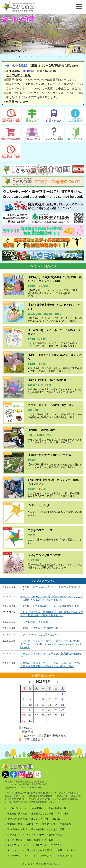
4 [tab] (37, 57)
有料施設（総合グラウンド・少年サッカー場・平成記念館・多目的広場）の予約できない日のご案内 (51, 665)
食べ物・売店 (55, 835)
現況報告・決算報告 (17, 814)
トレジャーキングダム (18, 856)
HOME (56, 819)
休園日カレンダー (17, 102)
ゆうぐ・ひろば (15, 840)
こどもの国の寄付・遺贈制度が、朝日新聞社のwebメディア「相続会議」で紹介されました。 (52, 614)
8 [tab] (61, 57)
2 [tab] (25, 57)
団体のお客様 (38, 829)
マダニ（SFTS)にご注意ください (39, 635)
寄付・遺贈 (63, 814)
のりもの (49, 840)
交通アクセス (49, 824)
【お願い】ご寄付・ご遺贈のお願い (41, 628)
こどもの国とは (15, 808)
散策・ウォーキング (67, 850)
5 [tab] (43, 57)
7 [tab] (55, 57)
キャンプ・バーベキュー (19, 845)
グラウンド (30, 850)
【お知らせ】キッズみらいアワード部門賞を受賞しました (51, 589)
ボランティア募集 (40, 819)
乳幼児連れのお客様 (17, 829)
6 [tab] (49, 57)
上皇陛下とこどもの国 (42, 814)
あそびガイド (14, 835)
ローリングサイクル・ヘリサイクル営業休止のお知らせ (51, 655)
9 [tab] (67, 57)
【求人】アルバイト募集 (34, 622)
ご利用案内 (65, 824)
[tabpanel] (43, 34)
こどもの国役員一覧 (56, 808)
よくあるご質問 (56, 829)
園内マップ (32, 824)
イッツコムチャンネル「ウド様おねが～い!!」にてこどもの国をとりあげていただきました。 (51, 598)
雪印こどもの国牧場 (17, 819)
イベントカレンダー (35, 835)
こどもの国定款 (35, 808)
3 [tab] (31, 57)
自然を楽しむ (47, 850)
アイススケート (58, 845)
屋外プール (41, 845)
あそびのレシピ (65, 856)
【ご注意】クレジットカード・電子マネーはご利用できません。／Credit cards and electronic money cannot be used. (51, 644)
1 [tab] (20, 57)
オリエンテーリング (43, 856)
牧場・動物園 (33, 840)
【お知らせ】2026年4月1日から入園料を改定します (50, 606)
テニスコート (14, 850)
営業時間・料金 (15, 824)
